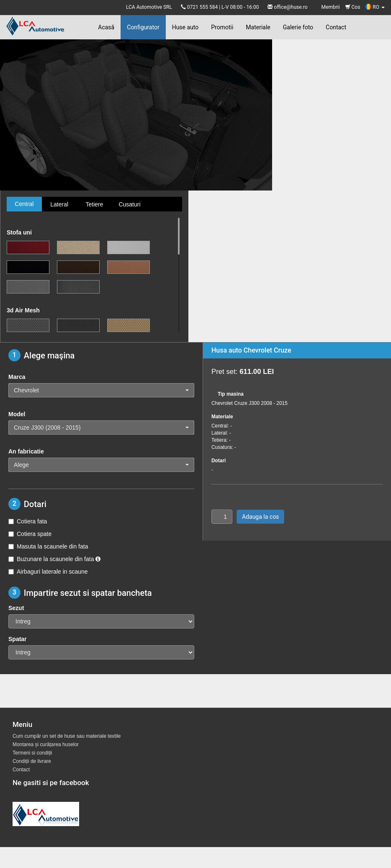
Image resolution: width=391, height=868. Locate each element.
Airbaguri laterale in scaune (48, 572)
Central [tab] (24, 204)
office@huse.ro (291, 7)
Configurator (143, 27)
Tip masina (231, 394)
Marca (17, 377)
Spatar (18, 639)
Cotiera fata (28, 521)
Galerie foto (298, 27)
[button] (101, 390)
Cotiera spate (30, 534)
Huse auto (185, 27)
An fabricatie (26, 451)
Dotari (219, 461)
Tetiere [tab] (94, 204)
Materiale (258, 27)
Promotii (222, 27)
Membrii (331, 7)
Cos (353, 7)
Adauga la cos (260, 517)
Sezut (16, 608)
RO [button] (375, 7)
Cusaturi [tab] (129, 204)
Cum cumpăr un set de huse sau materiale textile (67, 736)
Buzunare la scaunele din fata (54, 559)
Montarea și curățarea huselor (46, 744)
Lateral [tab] (59, 204)
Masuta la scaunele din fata (48, 546)
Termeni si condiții (32, 753)
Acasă (106, 27)
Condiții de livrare (32, 761)
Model (17, 414)
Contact (336, 27)
